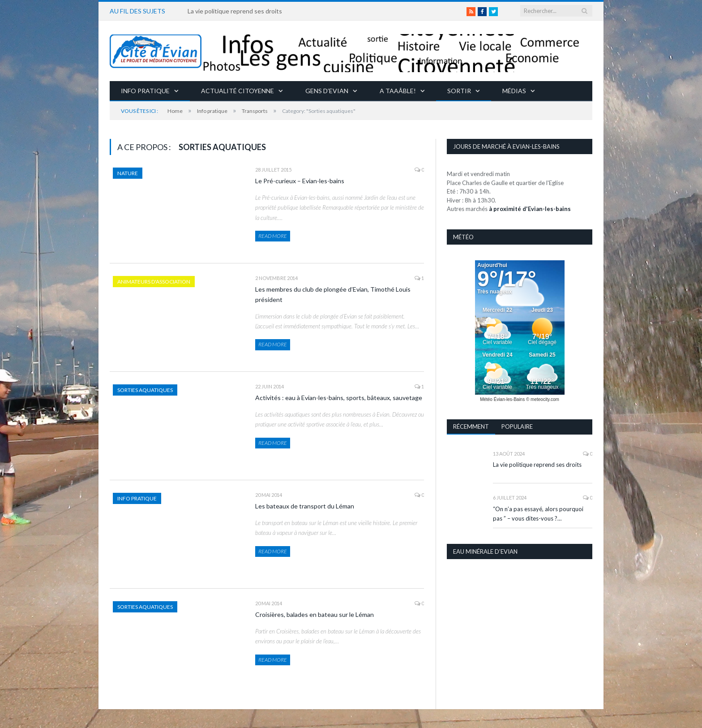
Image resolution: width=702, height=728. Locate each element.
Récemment (471, 426)
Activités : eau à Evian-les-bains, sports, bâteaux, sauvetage (339, 398)
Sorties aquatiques (145, 390)
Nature (128, 173)
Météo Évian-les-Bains (502, 399)
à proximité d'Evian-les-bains (530, 209)
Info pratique (145, 91)
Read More (273, 236)
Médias (514, 91)
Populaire (517, 426)
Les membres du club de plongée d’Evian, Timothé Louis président (333, 294)
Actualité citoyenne (238, 91)
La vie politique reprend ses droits (235, 11)
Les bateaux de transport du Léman (305, 506)
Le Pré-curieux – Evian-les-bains (300, 181)
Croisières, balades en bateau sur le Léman (315, 614)
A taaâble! (398, 91)
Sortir (459, 91)
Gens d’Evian (327, 91)
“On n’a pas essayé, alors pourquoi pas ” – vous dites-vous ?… (538, 514)
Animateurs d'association (154, 282)
